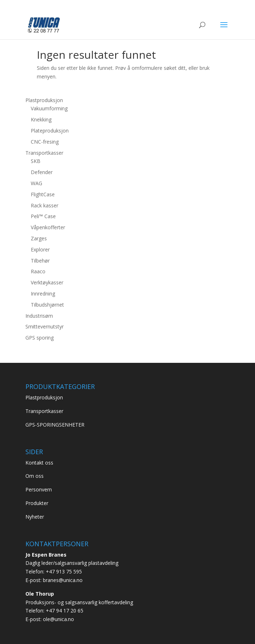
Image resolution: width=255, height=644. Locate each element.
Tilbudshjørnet (47, 305)
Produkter (37, 503)
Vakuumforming (49, 108)
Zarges (39, 238)
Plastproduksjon (44, 100)
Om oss (35, 476)
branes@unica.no (63, 580)
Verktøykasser (47, 282)
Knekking (41, 119)
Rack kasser (45, 205)
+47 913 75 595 (64, 571)
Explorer (40, 249)
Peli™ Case (43, 216)
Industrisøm (39, 316)
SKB (36, 161)
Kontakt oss (39, 463)
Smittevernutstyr (45, 326)
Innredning (43, 294)
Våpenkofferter (48, 227)
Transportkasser (44, 153)
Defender (42, 172)
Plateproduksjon (50, 131)
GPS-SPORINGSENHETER (55, 425)
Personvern (39, 489)
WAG (36, 183)
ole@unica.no (58, 619)
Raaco (38, 271)
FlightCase (43, 194)
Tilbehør (40, 261)
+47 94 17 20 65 (65, 611)
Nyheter (35, 517)
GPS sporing (40, 338)
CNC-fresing (45, 142)
